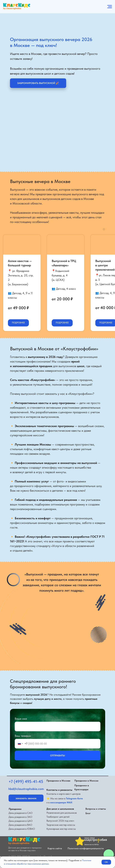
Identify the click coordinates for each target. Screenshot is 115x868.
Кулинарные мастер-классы (61, 829)
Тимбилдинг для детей (58, 817)
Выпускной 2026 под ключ (60, 821)
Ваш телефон (23, 736)
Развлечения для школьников (62, 813)
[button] (38, 83)
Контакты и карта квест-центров (63, 794)
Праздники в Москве (58, 781)
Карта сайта (55, 848)
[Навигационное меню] (110, 7)
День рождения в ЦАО (21, 821)
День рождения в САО (21, 813)
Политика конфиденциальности (86, 848)
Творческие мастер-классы (61, 825)
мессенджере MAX (61, 802)
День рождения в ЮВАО (22, 829)
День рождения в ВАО (20, 825)
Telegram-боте (74, 798)
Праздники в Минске (86, 781)
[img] (50, 841)
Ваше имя (21, 719)
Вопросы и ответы (96, 809)
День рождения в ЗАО (20, 817)
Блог (88, 813)
